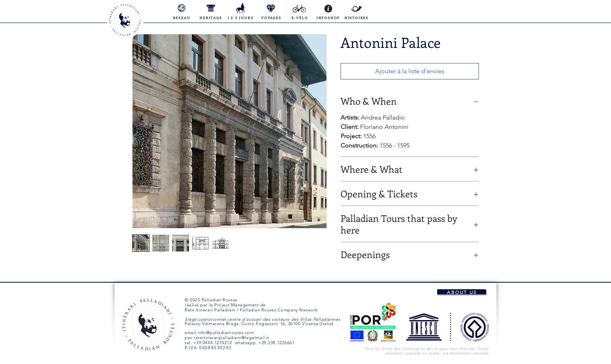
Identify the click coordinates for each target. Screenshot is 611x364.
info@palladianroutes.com (226, 332)
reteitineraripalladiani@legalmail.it (231, 338)
